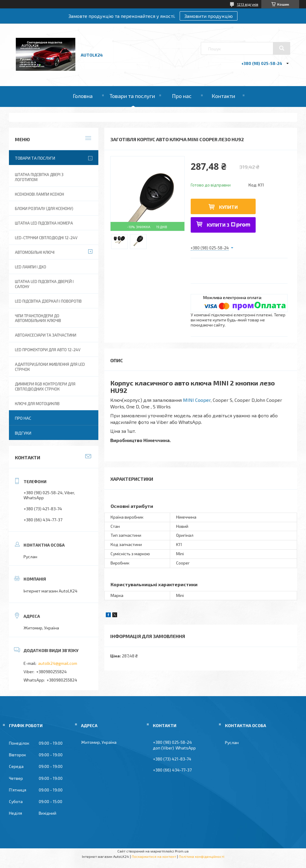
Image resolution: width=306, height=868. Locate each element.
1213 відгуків (248, 4)
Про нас (182, 96)
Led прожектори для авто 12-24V (48, 350)
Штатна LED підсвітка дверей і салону (44, 284)
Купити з (229, 225)
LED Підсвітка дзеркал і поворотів (48, 301)
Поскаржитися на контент (154, 856)
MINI (197, 400)
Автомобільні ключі (35, 252)
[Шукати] (282, 48)
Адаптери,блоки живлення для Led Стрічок (50, 367)
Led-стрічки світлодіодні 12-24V (46, 238)
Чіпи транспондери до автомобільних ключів (38, 318)
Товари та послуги (132, 96)
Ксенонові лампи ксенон (39, 194)
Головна (83, 96)
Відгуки (23, 433)
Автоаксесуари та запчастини (46, 335)
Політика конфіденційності (202, 856)
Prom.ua (182, 851)
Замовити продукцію (209, 16)
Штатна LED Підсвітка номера (44, 223)
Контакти (223, 96)
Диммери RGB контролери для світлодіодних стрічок (45, 386)
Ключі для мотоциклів (37, 404)
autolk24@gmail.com (58, 663)
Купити (228, 207)
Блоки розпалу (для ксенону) (44, 209)
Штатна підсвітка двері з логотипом (39, 177)
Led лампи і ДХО (31, 267)
